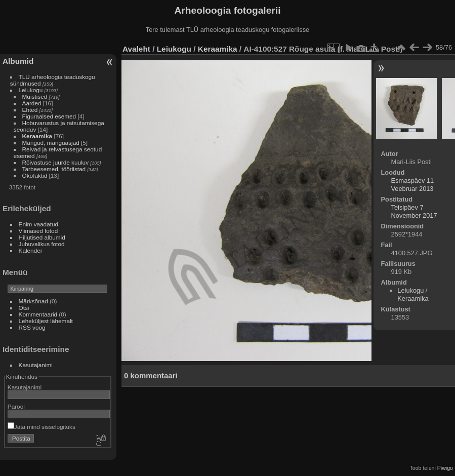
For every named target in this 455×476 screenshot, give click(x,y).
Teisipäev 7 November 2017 (414, 211)
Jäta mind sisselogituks (42, 427)
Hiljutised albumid (42, 237)
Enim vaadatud (39, 224)
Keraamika (37, 136)
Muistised (35, 96)
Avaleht (136, 49)
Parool (16, 406)
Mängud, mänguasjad (51, 143)
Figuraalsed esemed (49, 116)
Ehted (30, 110)
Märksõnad (33, 301)
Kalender (31, 250)
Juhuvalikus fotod (42, 244)
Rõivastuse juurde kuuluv (55, 162)
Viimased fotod (38, 231)
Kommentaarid (38, 314)
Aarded (32, 103)
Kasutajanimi (36, 365)
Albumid (18, 61)
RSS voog (32, 327)
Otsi (24, 308)
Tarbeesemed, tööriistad (54, 169)
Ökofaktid (35, 175)
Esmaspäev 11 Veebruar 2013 (413, 185)
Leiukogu (31, 90)
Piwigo (445, 468)
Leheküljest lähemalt (46, 321)
